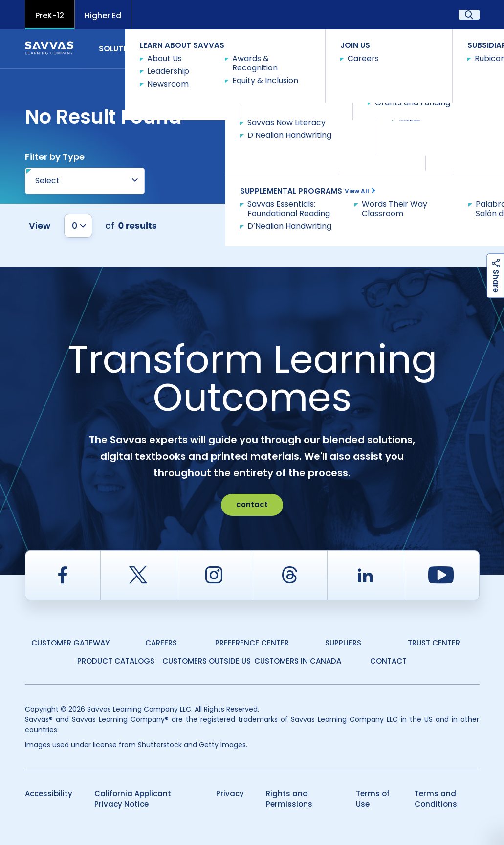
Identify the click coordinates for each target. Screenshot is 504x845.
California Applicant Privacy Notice (133, 799)
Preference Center (252, 643)
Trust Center (434, 643)
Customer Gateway (70, 643)
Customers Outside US (207, 661)
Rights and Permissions (289, 799)
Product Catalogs (116, 661)
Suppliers (343, 643)
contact (252, 504)
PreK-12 (50, 15)
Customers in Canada (298, 661)
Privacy (230, 793)
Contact (453, 48)
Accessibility (49, 793)
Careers (161, 643)
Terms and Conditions (436, 799)
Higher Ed (103, 15)
